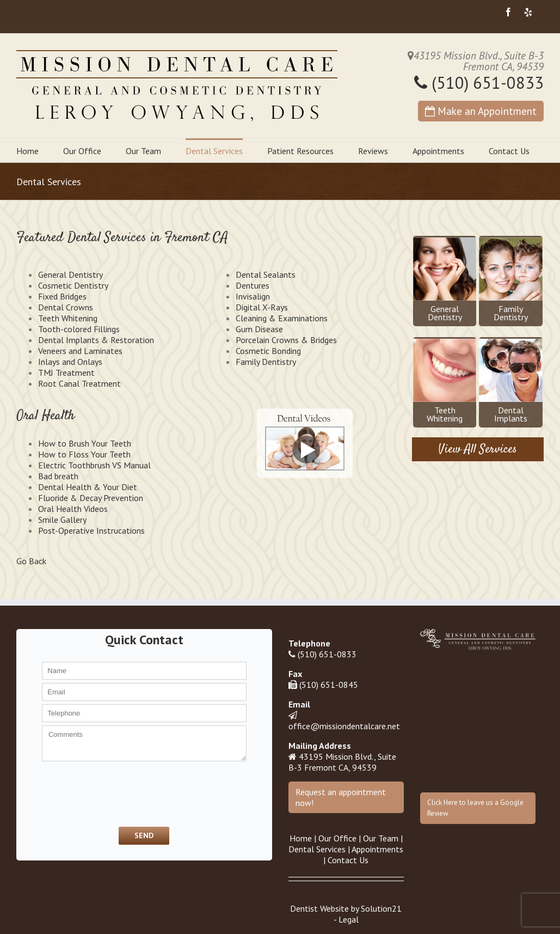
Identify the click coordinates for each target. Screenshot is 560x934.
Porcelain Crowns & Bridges (286, 340)
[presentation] (99, 793)
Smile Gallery (62, 520)
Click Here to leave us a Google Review (475, 808)
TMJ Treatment (66, 373)
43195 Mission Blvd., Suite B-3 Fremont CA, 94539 (342, 762)
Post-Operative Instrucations (91, 530)
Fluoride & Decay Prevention (91, 498)
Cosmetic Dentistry (73, 285)
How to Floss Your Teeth (84, 454)
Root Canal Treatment (79, 383)
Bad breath (58, 476)
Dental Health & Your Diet (88, 487)
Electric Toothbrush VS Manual (94, 465)
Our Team (143, 151)
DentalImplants (510, 381)
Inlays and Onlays (70, 362)
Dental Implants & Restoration (96, 340)
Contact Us (509, 151)
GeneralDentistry (445, 280)
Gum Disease (259, 329)
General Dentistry (70, 274)
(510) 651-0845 (329, 685)
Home (27, 151)
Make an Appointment (481, 111)
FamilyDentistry (510, 280)
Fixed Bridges (62, 296)
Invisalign (253, 296)
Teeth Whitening (68, 318)
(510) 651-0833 (479, 83)
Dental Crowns (66, 307)
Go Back (31, 561)
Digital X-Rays (262, 307)
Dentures (253, 285)
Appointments (438, 151)
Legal (349, 919)
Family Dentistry (266, 362)
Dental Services (214, 151)
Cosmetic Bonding (268, 351)
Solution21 (381, 908)
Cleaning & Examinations (282, 318)
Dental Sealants (266, 274)
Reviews (373, 151)
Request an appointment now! (341, 797)
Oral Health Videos (73, 509)
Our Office (82, 151)
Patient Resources (300, 151)
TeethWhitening (445, 381)
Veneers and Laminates (80, 351)
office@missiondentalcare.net (344, 726)
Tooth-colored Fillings (79, 329)
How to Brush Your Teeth (85, 443)
